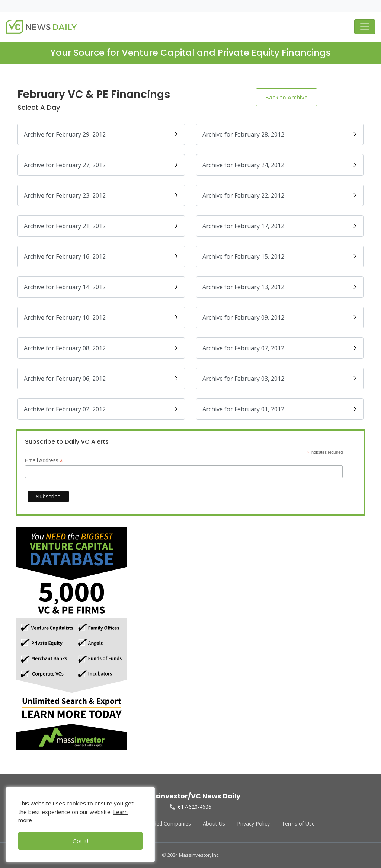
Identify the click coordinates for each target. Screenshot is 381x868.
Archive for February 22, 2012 (280, 195)
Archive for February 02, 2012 (101, 409)
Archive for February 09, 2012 (280, 317)
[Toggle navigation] (365, 27)
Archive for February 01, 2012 (280, 409)
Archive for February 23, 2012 (101, 195)
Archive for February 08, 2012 (101, 348)
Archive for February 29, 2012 (101, 134)
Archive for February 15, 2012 (280, 256)
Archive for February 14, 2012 (101, 287)
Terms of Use (298, 824)
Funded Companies (168, 824)
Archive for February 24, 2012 (280, 165)
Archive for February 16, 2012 (101, 256)
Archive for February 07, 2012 (280, 348)
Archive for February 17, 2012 (280, 226)
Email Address (44, 461)
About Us (214, 824)
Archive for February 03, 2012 (280, 379)
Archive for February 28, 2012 (280, 134)
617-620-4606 (190, 807)
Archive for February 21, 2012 (101, 226)
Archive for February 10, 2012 (101, 317)
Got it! (80, 841)
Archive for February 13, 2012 (280, 287)
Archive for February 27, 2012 (101, 165)
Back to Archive (286, 97)
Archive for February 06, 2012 (101, 379)
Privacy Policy (253, 824)
